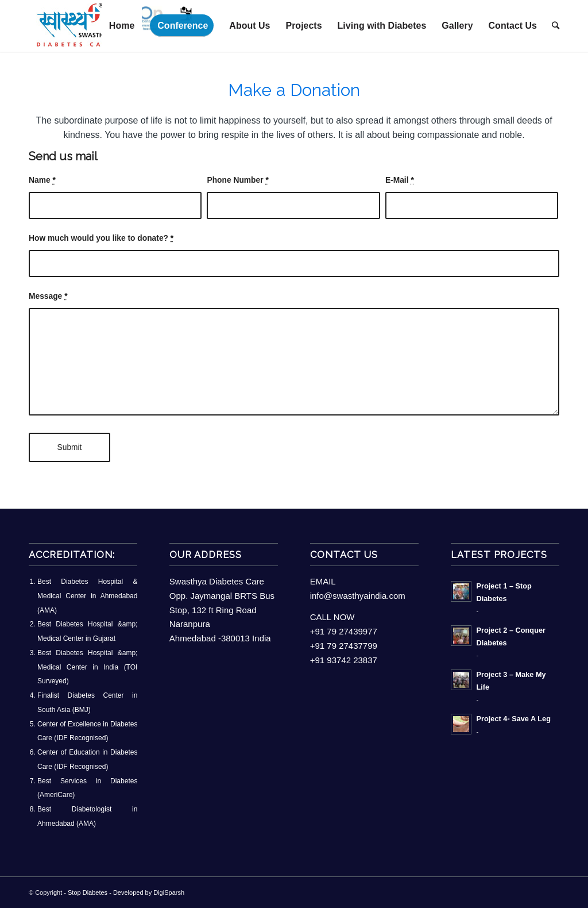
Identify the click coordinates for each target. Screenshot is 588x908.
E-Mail (400, 180)
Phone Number (237, 180)
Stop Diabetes (88, 892)
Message (48, 296)
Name (42, 180)
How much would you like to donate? (101, 238)
